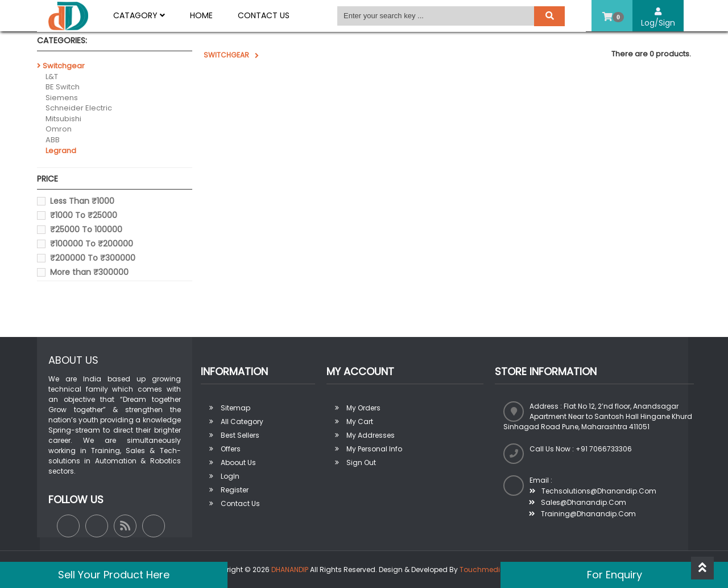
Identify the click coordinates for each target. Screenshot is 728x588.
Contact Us (264, 15)
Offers (231, 449)
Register (235, 490)
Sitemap (235, 408)
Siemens (62, 98)
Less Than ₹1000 (82, 201)
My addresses (371, 435)
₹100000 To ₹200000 (92, 244)
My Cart (360, 422)
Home (201, 15)
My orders (363, 408)
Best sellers (240, 435)
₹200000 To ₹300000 (93, 258)
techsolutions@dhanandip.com (593, 491)
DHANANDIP (290, 570)
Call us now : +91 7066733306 (581, 449)
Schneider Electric (79, 108)
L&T (52, 77)
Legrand (61, 151)
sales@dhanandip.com (578, 502)
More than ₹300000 (89, 272)
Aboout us (238, 462)
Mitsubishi (63, 119)
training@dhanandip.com (582, 514)
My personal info (374, 449)
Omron (59, 129)
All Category (242, 422)
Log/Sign (658, 18)
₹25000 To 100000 (86, 229)
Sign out (361, 462)
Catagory (139, 15)
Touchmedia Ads (490, 570)
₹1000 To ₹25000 (84, 215)
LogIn (230, 476)
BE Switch (63, 87)
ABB (53, 140)
